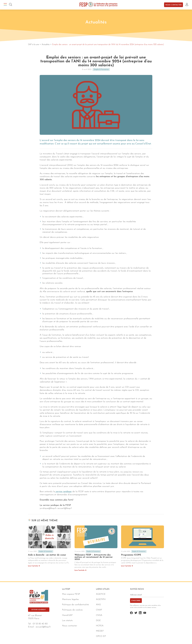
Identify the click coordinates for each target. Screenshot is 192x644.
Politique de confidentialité (75, 605)
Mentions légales (70, 599)
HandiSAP (67, 615)
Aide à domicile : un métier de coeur (47, 555)
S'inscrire (136, 601)
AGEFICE (101, 594)
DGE (98, 621)
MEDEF (100, 631)
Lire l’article (33, 566)
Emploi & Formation (101, 70)
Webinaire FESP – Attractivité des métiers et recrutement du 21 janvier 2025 (94, 557)
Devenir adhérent (39, 610)
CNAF (99, 610)
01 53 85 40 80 (40, 624)
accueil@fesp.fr (43, 627)
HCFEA (100, 626)
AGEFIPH (101, 599)
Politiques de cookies (72, 610)
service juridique (63, 492)
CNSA (99, 615)
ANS (98, 605)
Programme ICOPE (131, 555)
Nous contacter (174, 5)
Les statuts (67, 621)
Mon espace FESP (71, 594)
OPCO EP (101, 636)
